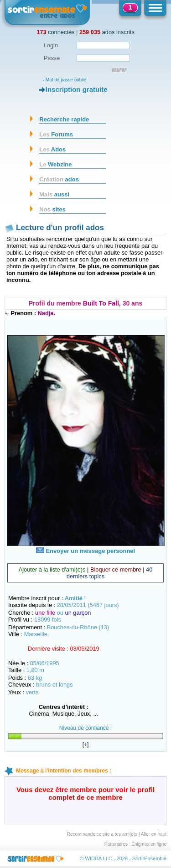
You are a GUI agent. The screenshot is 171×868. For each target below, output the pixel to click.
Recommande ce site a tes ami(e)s (102, 834)
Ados (52, 149)
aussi (54, 194)
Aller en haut (154, 834)
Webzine (55, 164)
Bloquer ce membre (116, 569)
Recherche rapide (64, 119)
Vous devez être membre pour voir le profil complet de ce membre (85, 793)
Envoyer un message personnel (85, 551)
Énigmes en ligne (149, 844)
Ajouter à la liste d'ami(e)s (52, 569)
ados (59, 179)
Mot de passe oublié (66, 80)
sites (52, 209)
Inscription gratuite (77, 89)
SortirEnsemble (149, 858)
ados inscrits (107, 32)
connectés (55, 32)
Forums (56, 134)
